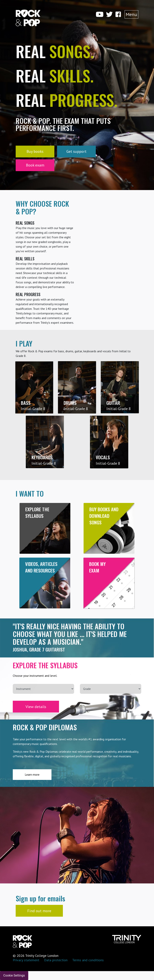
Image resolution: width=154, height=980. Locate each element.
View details (36, 707)
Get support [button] (76, 151)
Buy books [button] (35, 151)
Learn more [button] (32, 774)
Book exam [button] (35, 165)
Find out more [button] (39, 911)
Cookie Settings (14, 975)
